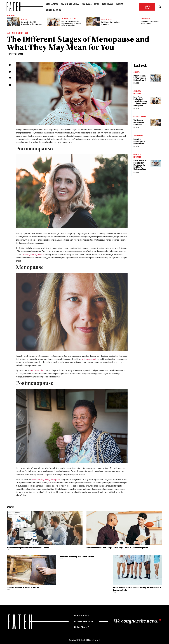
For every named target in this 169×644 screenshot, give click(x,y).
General (24, 19)
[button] (10, 65)
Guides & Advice (50, 10)
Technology (104, 4)
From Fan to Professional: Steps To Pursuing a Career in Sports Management (71, 23)
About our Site (82, 616)
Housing (116, 4)
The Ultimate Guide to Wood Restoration (111, 23)
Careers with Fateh (84, 621)
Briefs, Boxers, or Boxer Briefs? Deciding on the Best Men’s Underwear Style (140, 165)
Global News (48, 4)
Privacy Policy (82, 627)
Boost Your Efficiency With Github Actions (150, 22)
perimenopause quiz (89, 359)
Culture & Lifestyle (66, 4)
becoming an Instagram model (34, 254)
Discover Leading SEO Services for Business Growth (31, 23)
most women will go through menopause (45, 479)
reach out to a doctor (38, 370)
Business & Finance (87, 4)
